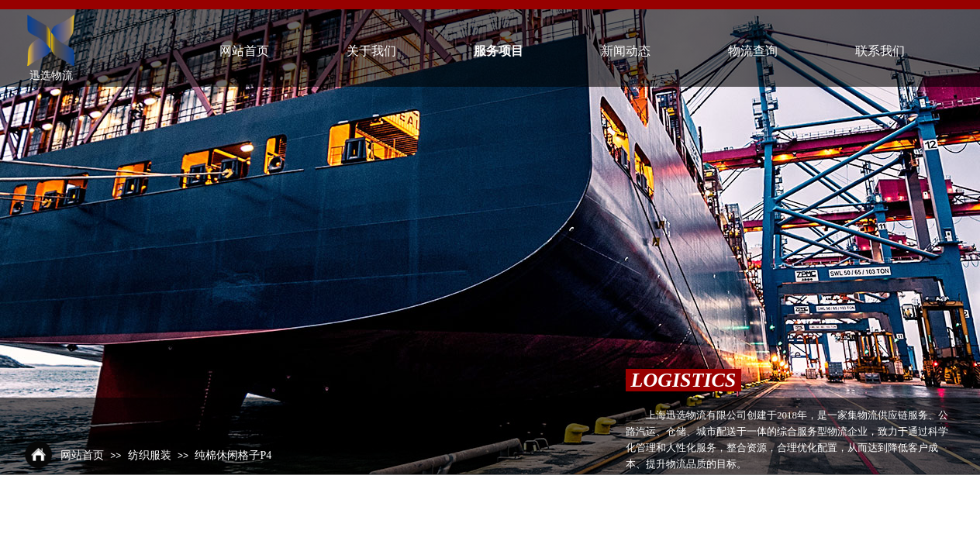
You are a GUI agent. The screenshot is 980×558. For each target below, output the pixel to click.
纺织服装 (150, 455)
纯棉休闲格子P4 (233, 455)
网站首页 (82, 455)
